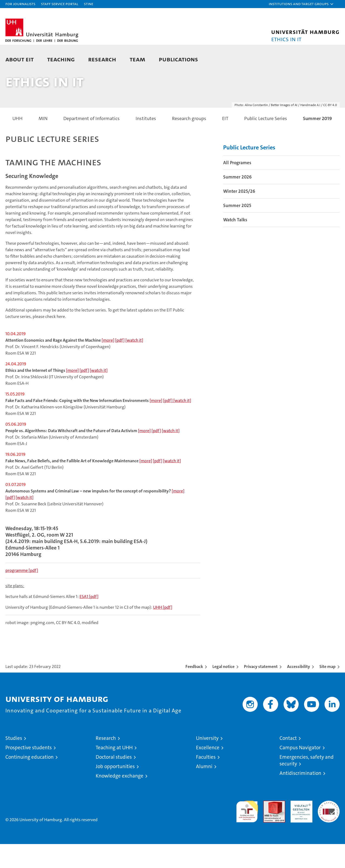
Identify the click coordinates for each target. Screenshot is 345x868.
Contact (288, 762)
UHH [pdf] (163, 631)
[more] (108, 364)
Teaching (61, 59)
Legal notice (223, 690)
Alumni (204, 790)
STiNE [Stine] (89, 4)
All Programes (237, 186)
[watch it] (134, 364)
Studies (14, 762)
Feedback (194, 690)
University (207, 762)
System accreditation (329, 830)
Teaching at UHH (114, 771)
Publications (178, 59)
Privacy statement (261, 690)
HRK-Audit (300, 827)
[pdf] (120, 364)
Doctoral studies (114, 781)
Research (102, 59)
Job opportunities (115, 790)
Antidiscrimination (300, 797)
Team (137, 59)
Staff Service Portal (60, 4)
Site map (327, 690)
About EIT (20, 59)
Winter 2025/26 (239, 215)
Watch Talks (235, 243)
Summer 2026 (237, 201)
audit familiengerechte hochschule (247, 833)
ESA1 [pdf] (89, 620)
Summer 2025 (237, 229)
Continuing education (30, 781)
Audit (268, 827)
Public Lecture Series (249, 171)
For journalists (20, 4)
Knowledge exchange (120, 800)
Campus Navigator (300, 771)
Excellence (208, 771)
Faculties (206, 781)
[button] (301, 4)
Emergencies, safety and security (307, 784)
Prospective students (29, 771)
